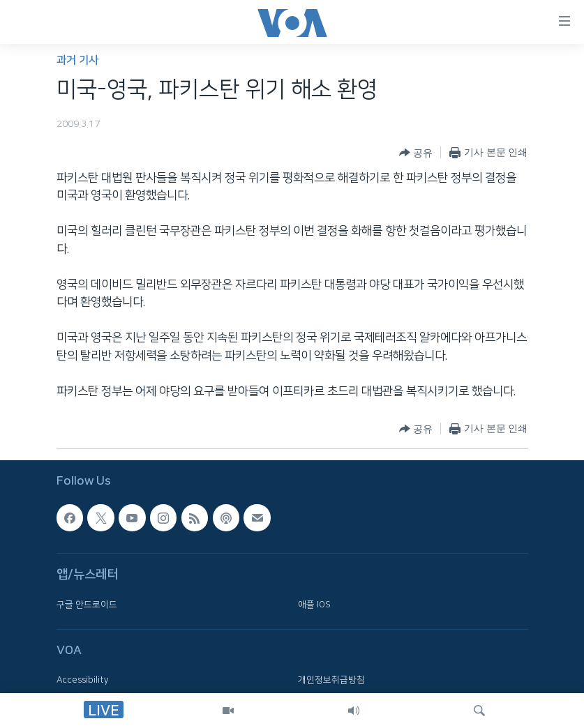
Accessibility (83, 680)
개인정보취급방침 (331, 680)
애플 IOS (314, 604)
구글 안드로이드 (87, 604)
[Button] (416, 153)
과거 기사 (77, 60)
